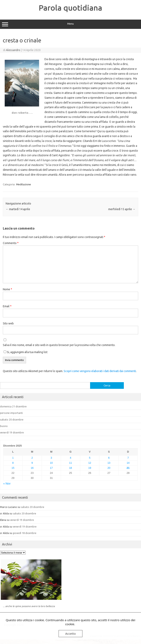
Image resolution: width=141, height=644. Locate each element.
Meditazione (24, 184)
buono (4, 426)
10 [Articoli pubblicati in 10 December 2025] (51, 463)
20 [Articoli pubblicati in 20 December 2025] (109, 468)
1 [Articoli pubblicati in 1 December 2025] (13, 458)
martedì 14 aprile (18, 209)
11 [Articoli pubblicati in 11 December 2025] (70, 463)
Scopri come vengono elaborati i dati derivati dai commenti (100, 371)
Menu (70, 24)
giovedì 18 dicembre (25, 533)
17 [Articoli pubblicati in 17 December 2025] (51, 468)
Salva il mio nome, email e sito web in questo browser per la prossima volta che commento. (59, 345)
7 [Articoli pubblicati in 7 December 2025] (128, 458)
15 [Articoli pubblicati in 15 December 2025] (13, 468)
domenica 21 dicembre (13, 406)
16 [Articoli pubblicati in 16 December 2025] (32, 468)
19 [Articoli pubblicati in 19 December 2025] (90, 468)
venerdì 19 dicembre (12, 432)
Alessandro (13, 50)
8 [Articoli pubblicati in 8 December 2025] (13, 463)
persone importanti (11, 413)
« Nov (7, 484)
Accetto (70, 634)
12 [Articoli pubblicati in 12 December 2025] (90, 463)
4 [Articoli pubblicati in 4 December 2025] (70, 458)
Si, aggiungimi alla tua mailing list (26, 352)
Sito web (8, 323)
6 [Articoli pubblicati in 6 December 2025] (109, 458)
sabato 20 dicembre (12, 420)
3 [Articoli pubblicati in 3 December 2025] (51, 458)
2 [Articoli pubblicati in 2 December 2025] (32, 458)
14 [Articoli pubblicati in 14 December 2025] (128, 463)
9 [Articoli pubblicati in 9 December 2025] (32, 463)
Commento (11, 243)
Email (7, 306)
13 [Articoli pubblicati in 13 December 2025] (109, 463)
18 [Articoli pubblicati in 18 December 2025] (70, 468)
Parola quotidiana (70, 8)
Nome (7, 289)
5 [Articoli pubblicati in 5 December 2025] (90, 458)
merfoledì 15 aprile (122, 209)
